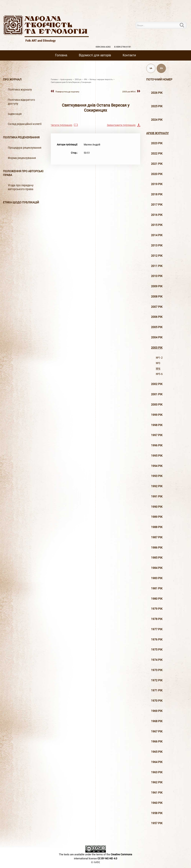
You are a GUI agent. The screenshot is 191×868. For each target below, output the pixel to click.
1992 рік (157, 486)
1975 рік (157, 650)
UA (151, 68)
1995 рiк (157, 456)
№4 (158, 369)
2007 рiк (157, 307)
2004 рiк (157, 337)
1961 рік (157, 793)
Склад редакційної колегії (25, 124)
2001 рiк (157, 394)
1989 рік (157, 517)
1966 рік (157, 742)
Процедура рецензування (25, 148)
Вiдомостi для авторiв (95, 55)
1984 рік (157, 568)
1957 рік (157, 823)
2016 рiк (157, 215)
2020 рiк (157, 174)
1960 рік (157, 803)
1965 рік (157, 752)
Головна (61, 55)
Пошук (184, 25)
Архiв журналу (157, 133)
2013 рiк (157, 246)
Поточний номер (159, 80)
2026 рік (157, 93)
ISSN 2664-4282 (103, 47)
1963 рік (157, 772)
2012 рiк (157, 256)
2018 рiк (157, 194)
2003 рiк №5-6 (129, 92)
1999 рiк (157, 415)
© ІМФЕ (95, 862)
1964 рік (157, 762)
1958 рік (157, 813)
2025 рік (157, 106)
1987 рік (157, 537)
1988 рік (157, 527)
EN (161, 68)
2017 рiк (157, 205)
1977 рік (157, 629)
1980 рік (157, 599)
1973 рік (157, 670)
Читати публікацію (62, 125)
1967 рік (157, 732)
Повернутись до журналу (67, 92)
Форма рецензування (22, 158)
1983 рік (157, 578)
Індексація (15, 114)
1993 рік (157, 476)
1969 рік (157, 711)
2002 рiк (157, 384)
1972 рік (157, 680)
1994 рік (157, 466)
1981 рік (157, 588)
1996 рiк (157, 445)
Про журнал (12, 80)
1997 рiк (157, 435)
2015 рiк (157, 225)
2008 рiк (157, 297)
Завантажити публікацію (121, 125)
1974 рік (157, 660)
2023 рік (157, 143)
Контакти (129, 55)
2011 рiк (157, 266)
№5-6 (159, 374)
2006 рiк (157, 317)
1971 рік (157, 690)
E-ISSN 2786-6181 (123, 47)
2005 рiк (157, 327)
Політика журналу (20, 90)
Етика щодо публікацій (21, 202)
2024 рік (157, 120)
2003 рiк (157, 348)
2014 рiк (157, 235)
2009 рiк (157, 286)
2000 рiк (157, 405)
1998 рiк (157, 425)
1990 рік (157, 507)
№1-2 (159, 358)
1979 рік (157, 609)
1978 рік (157, 619)
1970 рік (157, 701)
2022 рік (157, 154)
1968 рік (157, 721)
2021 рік (157, 164)
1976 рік (157, 640)
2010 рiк (157, 276)
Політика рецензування (21, 137)
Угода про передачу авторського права (21, 187)
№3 (158, 363)
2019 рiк (157, 184)
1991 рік (157, 497)
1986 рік (157, 548)
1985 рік (157, 558)
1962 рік (157, 782)
